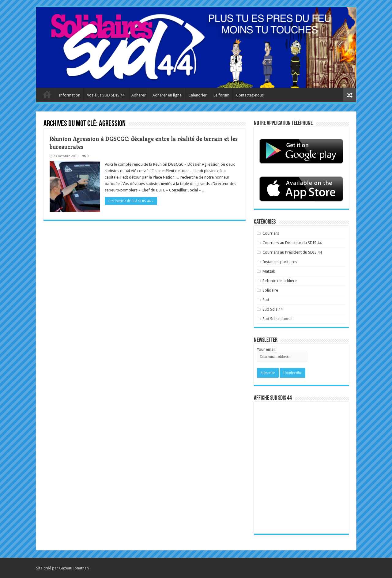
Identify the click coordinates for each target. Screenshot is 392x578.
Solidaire (270, 290)
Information (70, 95)
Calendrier (198, 95)
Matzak (269, 271)
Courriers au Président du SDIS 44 (292, 252)
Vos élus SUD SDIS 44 (106, 95)
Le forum (221, 95)
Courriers (271, 233)
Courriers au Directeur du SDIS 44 (292, 243)
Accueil (47, 94)
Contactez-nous (250, 95)
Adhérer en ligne (167, 95)
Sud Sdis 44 (273, 309)
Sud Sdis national (277, 319)
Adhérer (139, 95)
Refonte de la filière (280, 281)
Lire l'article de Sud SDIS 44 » (131, 201)
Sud (266, 300)
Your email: (267, 349)
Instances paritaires (280, 262)
